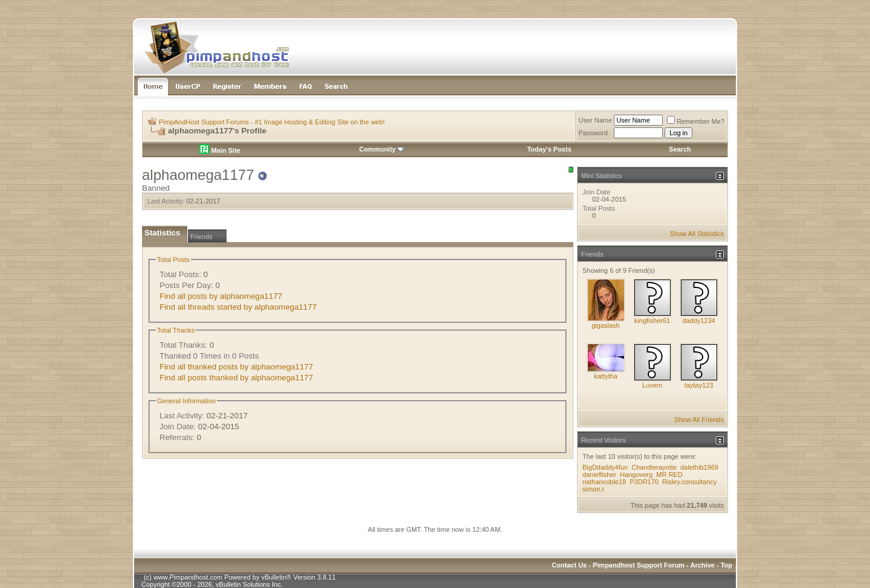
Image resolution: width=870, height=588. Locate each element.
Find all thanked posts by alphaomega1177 (236, 367)
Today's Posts (549, 149)
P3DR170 (644, 482)
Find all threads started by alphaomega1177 (238, 307)
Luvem (652, 385)
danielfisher (599, 475)
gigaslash (605, 325)
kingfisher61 (652, 321)
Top (727, 565)
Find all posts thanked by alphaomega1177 (236, 378)
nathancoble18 (604, 482)
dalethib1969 (699, 467)
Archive (703, 565)
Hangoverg (636, 475)
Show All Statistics (697, 234)
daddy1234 (698, 321)
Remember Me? (696, 121)
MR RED (669, 475)
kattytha (606, 376)
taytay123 (699, 385)
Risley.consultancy (689, 482)
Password (593, 133)
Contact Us (569, 565)
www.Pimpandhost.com (188, 577)
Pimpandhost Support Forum (639, 565)
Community (382, 149)
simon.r (593, 489)
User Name (596, 120)
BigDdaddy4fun (605, 467)
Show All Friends (699, 420)
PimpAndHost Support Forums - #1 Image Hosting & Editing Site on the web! (272, 122)
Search (680, 149)
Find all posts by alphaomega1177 (221, 296)
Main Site (220, 150)
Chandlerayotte (654, 467)
